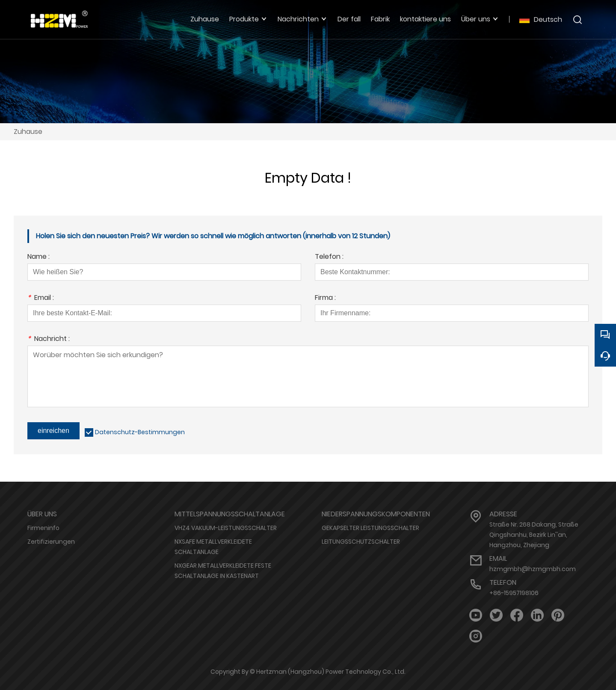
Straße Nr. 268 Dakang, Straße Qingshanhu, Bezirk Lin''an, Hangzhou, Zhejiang (534, 535)
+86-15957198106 (514, 593)
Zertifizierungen (51, 542)
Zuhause (28, 132)
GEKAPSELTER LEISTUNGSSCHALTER (370, 528)
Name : (38, 257)
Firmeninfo (43, 528)
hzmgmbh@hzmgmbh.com (533, 569)
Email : (41, 298)
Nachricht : (49, 339)
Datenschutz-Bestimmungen (140, 432)
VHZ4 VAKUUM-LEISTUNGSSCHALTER (226, 528)
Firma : (325, 298)
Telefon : (329, 257)
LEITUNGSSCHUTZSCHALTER (361, 542)
